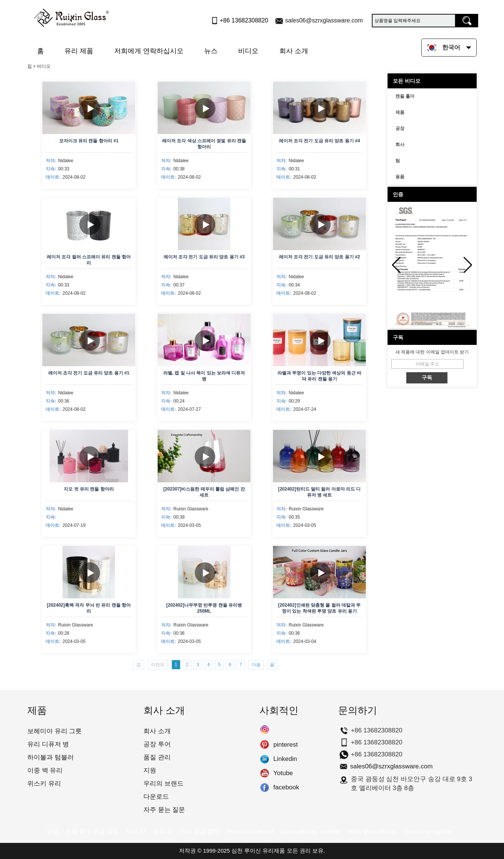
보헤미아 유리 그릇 (54, 731)
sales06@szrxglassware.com (324, 20)
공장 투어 (157, 744)
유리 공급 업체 (200, 831)
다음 (256, 665)
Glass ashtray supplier (311, 831)
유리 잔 (136, 831)
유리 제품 (79, 51)
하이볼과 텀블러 (51, 757)
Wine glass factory (373, 831)
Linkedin (265, 759)
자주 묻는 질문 (164, 810)
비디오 (248, 51)
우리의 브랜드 (163, 784)
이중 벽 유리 (45, 770)
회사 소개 (294, 51)
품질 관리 (157, 757)
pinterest (265, 745)
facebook (265, 787)
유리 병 (163, 831)
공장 (400, 128)
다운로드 (156, 797)
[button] (468, 265)
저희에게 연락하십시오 (149, 51)
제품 (400, 112)
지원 (150, 770)
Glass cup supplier (429, 831)
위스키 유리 (44, 784)
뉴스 (211, 51)
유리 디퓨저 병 (48, 744)
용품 (400, 177)
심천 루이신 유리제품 (258, 851)
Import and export (250, 831)
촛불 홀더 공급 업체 (92, 831)
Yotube (265, 773)
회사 (400, 145)
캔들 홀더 (405, 96)
